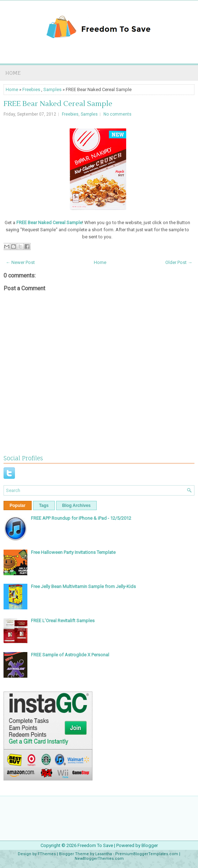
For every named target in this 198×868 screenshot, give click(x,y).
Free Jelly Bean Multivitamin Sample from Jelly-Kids (83, 586)
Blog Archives (76, 506)
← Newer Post (20, 262)
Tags (44, 506)
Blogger (150, 845)
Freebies (31, 89)
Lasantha (104, 854)
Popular (18, 506)
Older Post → (179, 262)
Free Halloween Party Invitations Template (73, 552)
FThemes (47, 854)
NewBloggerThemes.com (99, 859)
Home (13, 73)
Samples (52, 89)
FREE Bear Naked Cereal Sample (58, 104)
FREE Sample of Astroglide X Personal (70, 655)
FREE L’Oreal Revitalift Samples (63, 621)
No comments (117, 114)
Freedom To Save (95, 845)
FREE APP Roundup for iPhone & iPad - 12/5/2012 (81, 518)
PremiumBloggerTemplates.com (147, 854)
